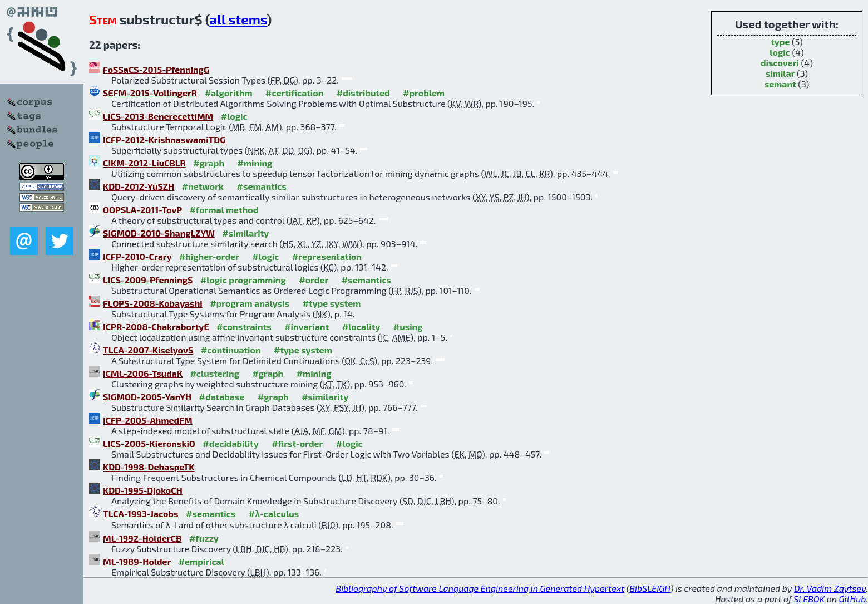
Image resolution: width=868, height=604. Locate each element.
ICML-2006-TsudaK (143, 373)
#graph (209, 163)
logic (780, 52)
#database (222, 397)
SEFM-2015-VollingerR (150, 93)
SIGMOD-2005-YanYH (147, 397)
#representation (327, 256)
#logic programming (243, 280)
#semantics (262, 186)
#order (314, 280)
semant (780, 84)
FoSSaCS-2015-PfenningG (156, 69)
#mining (255, 163)
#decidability (230, 443)
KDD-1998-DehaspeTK (149, 467)
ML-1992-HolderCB (142, 538)
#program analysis (250, 303)
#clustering (214, 373)
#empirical (201, 561)
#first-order (297, 443)
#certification (294, 93)
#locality (361, 326)
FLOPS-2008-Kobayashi (153, 303)
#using (408, 326)
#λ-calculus (274, 514)
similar (780, 73)
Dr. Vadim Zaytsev (830, 588)
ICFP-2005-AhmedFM (148, 420)
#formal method (224, 210)
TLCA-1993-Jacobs (141, 514)
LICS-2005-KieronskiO (149, 443)
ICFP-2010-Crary (137, 256)
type (780, 41)
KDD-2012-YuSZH (139, 186)
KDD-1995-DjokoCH (143, 490)
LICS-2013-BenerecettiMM (158, 116)
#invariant (307, 326)
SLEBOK (809, 599)
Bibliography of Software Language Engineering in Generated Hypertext (480, 588)
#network (203, 186)
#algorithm (229, 93)
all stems (238, 19)
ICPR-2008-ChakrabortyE (156, 326)
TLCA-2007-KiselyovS (148, 350)
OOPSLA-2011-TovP (142, 210)
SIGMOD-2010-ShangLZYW (159, 233)
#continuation (231, 350)
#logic (234, 116)
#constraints (244, 326)
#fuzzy (204, 538)
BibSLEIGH (650, 588)
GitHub (853, 599)
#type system (332, 303)
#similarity (245, 233)
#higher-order (209, 256)
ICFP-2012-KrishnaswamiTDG (164, 139)
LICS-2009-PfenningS (148, 280)
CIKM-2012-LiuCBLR (144, 163)
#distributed (363, 93)
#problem (424, 93)
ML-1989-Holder (137, 561)
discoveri (780, 63)
